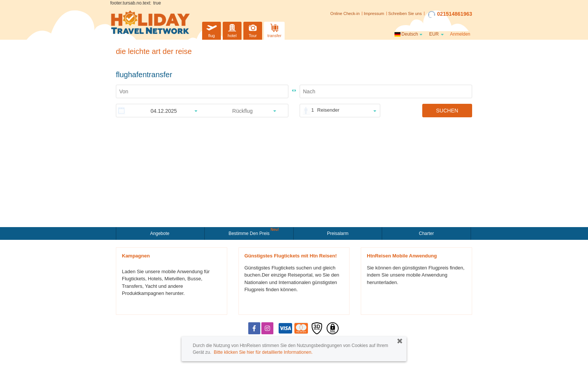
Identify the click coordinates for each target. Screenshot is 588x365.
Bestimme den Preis (250, 233)
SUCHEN (447, 111)
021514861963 (450, 14)
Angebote (160, 233)
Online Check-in (345, 13)
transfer (274, 30)
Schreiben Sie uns (405, 13)
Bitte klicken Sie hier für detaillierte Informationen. (263, 352)
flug (211, 30)
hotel (232, 30)
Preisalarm (338, 233)
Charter (426, 233)
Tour (253, 30)
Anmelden (460, 34)
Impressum (374, 13)
